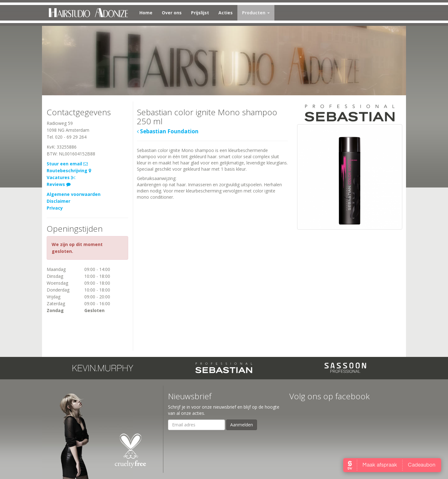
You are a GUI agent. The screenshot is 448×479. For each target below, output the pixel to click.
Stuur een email (67, 164)
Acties (226, 13)
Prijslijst (200, 13)
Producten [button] (256, 13)
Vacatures (61, 177)
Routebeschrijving (69, 171)
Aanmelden (242, 425)
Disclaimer (58, 201)
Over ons (172, 13)
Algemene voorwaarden (74, 194)
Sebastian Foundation (168, 132)
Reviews (59, 184)
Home (146, 13)
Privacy (55, 208)
